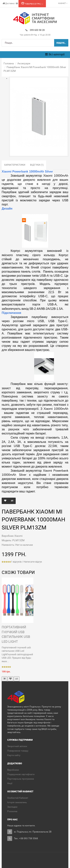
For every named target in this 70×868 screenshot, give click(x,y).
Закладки (12, 807)
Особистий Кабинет (18, 798)
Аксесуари (24, 63)
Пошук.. (61, 43)
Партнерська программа (21, 779)
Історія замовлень (17, 802)
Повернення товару (18, 751)
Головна (9, 63)
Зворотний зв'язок (17, 746)
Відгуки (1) (37, 165)
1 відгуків (16, 562)
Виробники (13, 770)
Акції (10, 783)
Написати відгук (33, 562)
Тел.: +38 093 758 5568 (26, 838)
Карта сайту (14, 755)
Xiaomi (18, 536)
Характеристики (15, 165)
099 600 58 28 (35, 30)
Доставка (9, 3)
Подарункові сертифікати (21, 774)
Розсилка (12, 811)
